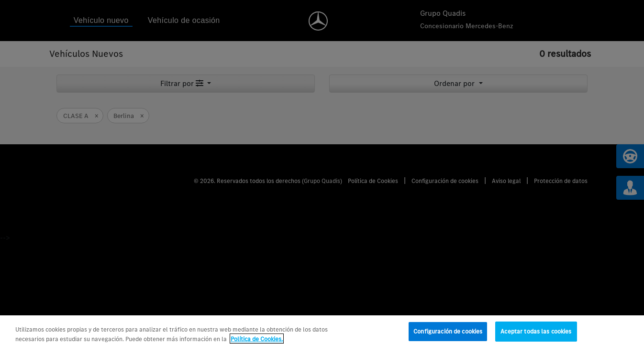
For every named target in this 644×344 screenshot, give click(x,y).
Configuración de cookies (448, 334)
